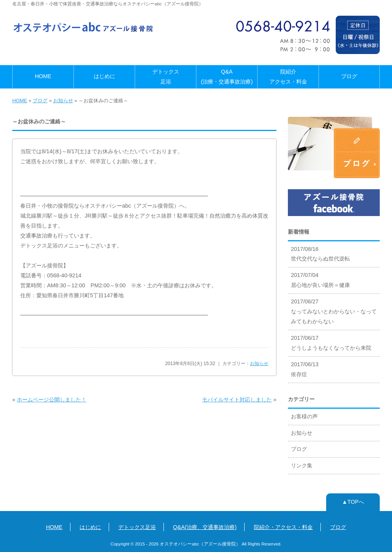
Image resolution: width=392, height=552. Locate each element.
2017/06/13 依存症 (305, 369)
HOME (43, 76)
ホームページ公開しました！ (52, 400)
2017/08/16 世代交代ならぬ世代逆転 (320, 254)
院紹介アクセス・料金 (288, 77)
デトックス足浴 (166, 77)
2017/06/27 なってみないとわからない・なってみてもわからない (334, 311)
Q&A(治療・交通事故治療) (227, 77)
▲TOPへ (353, 502)
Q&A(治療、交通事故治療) (205, 527)
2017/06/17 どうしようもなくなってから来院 (331, 343)
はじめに (105, 76)
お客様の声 (304, 416)
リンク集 (302, 465)
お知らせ (63, 101)
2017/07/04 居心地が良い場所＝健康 (320, 280)
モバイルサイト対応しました (237, 400)
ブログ (349, 76)
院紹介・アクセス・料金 (283, 527)
